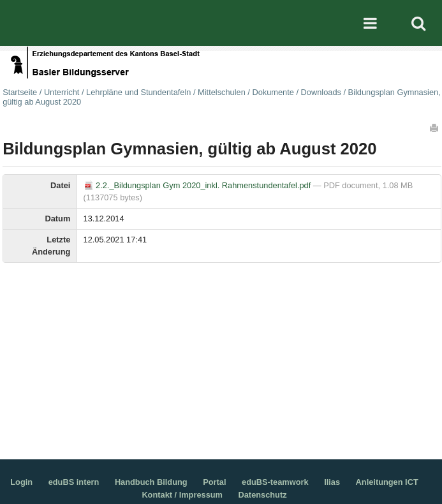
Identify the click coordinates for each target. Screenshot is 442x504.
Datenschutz (263, 495)
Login (21, 482)
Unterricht (62, 92)
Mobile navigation (370, 23)
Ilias (332, 482)
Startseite (20, 92)
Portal (214, 482)
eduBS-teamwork (275, 482)
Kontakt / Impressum (182, 495)
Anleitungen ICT (387, 482)
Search (418, 23)
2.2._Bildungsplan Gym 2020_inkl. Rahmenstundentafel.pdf (198, 185)
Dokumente (273, 92)
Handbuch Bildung (151, 482)
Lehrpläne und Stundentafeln (138, 92)
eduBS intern (74, 482)
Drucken (435, 128)
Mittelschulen (222, 92)
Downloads (321, 92)
